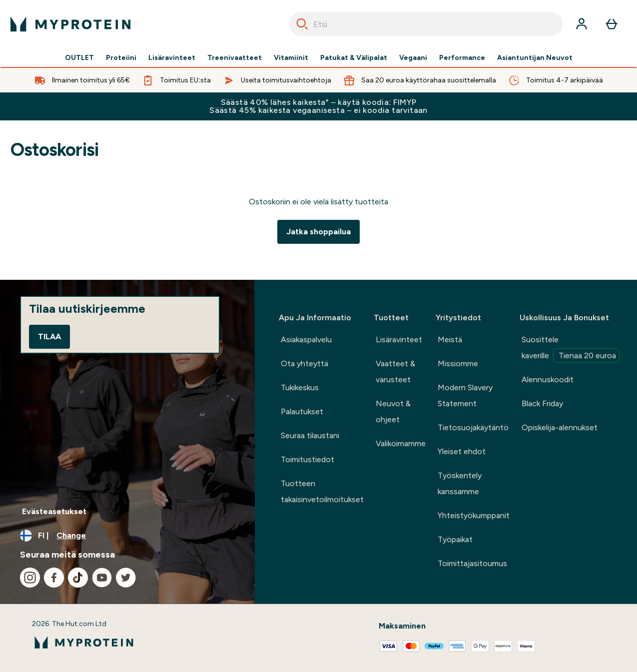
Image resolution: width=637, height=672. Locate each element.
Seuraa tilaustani (310, 435)
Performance (462, 58)
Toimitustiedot (308, 459)
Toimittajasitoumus (472, 563)
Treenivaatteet (235, 58)
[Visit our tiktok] (78, 578)
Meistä (450, 339)
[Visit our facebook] (54, 578)
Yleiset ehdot (462, 451)
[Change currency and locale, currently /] (127, 536)
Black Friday (542, 403)
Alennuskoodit (548, 379)
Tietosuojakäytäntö (473, 427)
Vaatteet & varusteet (395, 371)
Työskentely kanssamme (460, 483)
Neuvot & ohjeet (393, 411)
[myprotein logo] (70, 24)
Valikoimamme (401, 443)
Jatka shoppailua (318, 232)
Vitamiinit (291, 58)
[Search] (302, 24)
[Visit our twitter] (126, 578)
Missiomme (458, 363)
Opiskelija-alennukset (560, 427)
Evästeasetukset (54, 511)
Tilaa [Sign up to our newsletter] (49, 336)
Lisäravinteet (172, 58)
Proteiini (121, 58)
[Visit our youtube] (102, 578)
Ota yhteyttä (305, 363)
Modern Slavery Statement (465, 395)
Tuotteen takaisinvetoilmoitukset (322, 491)
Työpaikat (455, 539)
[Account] (582, 24)
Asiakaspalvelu (306, 339)
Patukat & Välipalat (354, 58)
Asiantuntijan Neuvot (535, 58)
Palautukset (302, 411)
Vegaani (413, 58)
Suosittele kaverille (571, 349)
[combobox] (426, 24)
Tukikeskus (300, 387)
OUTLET (79, 58)
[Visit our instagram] (30, 578)
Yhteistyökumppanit (474, 515)
